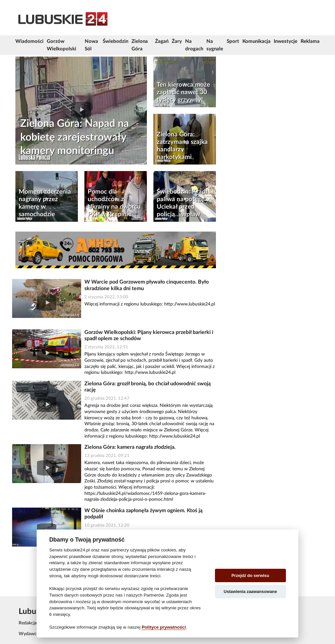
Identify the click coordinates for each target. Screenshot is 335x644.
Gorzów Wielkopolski (62, 45)
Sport (233, 41)
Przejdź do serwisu (250, 575)
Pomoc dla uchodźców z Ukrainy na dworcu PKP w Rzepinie (114, 203)
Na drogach (194, 45)
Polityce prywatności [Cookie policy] (164, 627)
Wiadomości (29, 41)
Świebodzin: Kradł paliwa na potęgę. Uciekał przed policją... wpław (182, 203)
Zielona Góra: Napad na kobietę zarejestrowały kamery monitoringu (75, 137)
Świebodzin (115, 41)
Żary (177, 41)
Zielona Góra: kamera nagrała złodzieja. (130, 447)
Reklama (310, 41)
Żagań (162, 41)
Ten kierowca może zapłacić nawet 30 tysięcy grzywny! (183, 92)
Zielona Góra (140, 45)
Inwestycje (286, 41)
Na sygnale (215, 45)
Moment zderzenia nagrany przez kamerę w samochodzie (45, 203)
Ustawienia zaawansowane (250, 592)
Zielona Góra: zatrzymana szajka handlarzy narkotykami (182, 146)
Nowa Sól (91, 45)
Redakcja (28, 623)
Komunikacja (256, 41)
